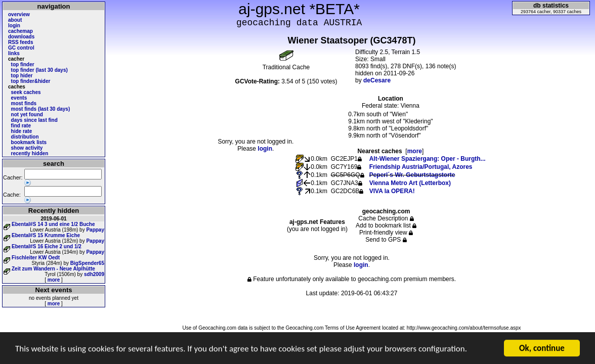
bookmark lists (29, 142)
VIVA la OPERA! (392, 191)
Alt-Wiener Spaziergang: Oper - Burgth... (428, 159)
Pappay (95, 230)
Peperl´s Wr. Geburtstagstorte (412, 175)
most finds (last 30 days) (41, 109)
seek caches (26, 92)
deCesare (377, 80)
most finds (24, 103)
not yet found (27, 115)
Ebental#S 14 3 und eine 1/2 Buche (53, 224)
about (15, 20)
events (19, 98)
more (54, 280)
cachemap (20, 31)
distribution (25, 137)
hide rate (22, 131)
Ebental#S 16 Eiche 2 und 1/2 (47, 246)
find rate (21, 126)
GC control (21, 48)
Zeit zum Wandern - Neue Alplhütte (53, 269)
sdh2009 (94, 274)
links (14, 53)
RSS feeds (20, 42)
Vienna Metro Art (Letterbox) (410, 183)
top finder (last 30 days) (39, 70)
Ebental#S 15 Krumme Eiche (46, 235)
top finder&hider (31, 81)
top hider (22, 76)
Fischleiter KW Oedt (36, 258)
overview (19, 14)
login (14, 26)
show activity (27, 148)
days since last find (34, 120)
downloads (21, 37)
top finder (23, 64)
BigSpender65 (87, 263)
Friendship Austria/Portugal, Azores (421, 167)
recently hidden (30, 153)
